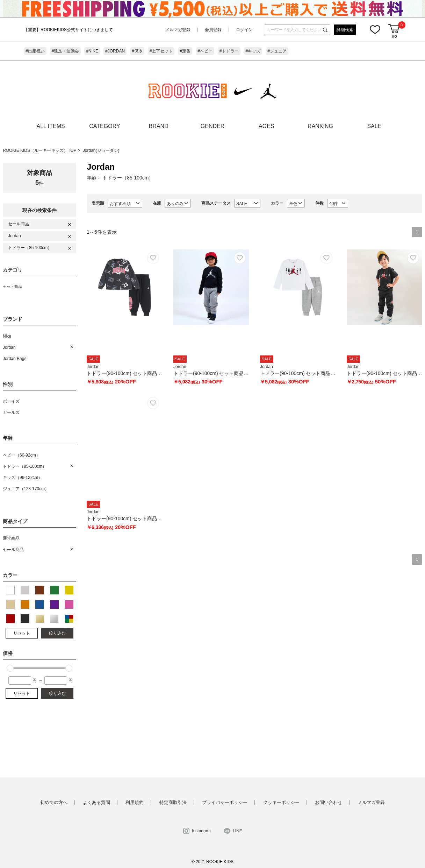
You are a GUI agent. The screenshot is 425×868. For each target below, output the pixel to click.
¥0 (394, 36)
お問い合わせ (329, 802)
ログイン (244, 30)
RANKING (320, 126)
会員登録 (213, 30)
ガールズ (11, 412)
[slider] (10, 668)
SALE (374, 126)
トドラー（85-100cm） (30, 248)
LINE (237, 831)
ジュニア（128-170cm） (26, 489)
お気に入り (375, 29)
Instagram (201, 831)
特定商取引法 (173, 802)
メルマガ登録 (178, 30)
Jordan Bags (15, 359)
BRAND (159, 126)
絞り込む (57, 633)
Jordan (15, 236)
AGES (266, 126)
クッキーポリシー (281, 802)
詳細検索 (345, 30)
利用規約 (135, 802)
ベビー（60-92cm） (21, 455)
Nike (7, 336)
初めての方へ (54, 802)
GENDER (212, 126)
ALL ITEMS (51, 126)
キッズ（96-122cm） (23, 478)
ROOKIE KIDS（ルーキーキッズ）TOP (39, 150)
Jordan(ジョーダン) (101, 150)
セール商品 (19, 224)
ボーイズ (11, 401)
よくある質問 (96, 802)
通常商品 (11, 538)
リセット (22, 633)
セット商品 (12, 287)
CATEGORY (105, 126)
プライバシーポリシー (225, 802)
